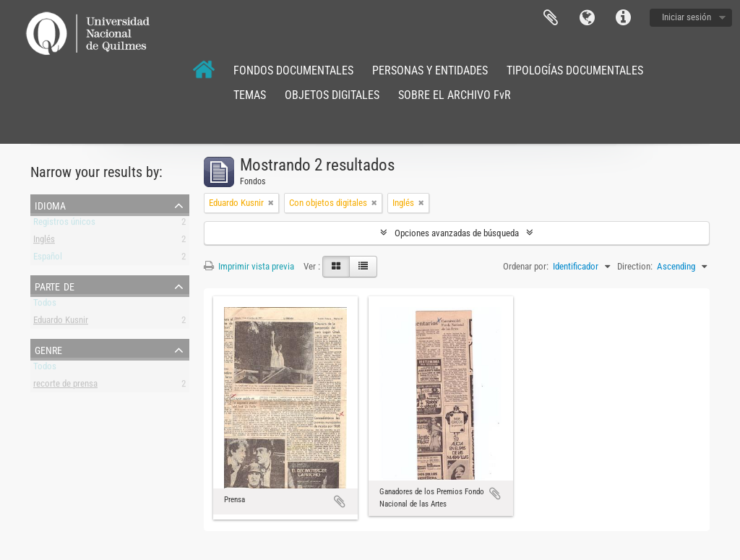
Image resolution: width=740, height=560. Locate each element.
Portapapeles (551, 18)
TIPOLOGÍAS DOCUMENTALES (575, 70)
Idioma (587, 18)
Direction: (635, 266)
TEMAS (250, 95)
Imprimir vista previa (249, 266)
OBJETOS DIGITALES (332, 95)
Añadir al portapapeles (340, 501)
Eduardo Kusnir (61, 323)
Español (48, 259)
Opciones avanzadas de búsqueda (457, 233)
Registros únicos (64, 224)
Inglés (44, 242)
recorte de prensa (65, 386)
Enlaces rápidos (623, 18)
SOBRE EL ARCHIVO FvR (455, 95)
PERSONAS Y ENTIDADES (430, 70)
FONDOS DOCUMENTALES (293, 70)
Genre (48, 349)
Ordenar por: (526, 266)
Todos (45, 305)
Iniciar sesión (687, 17)
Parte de (55, 285)
